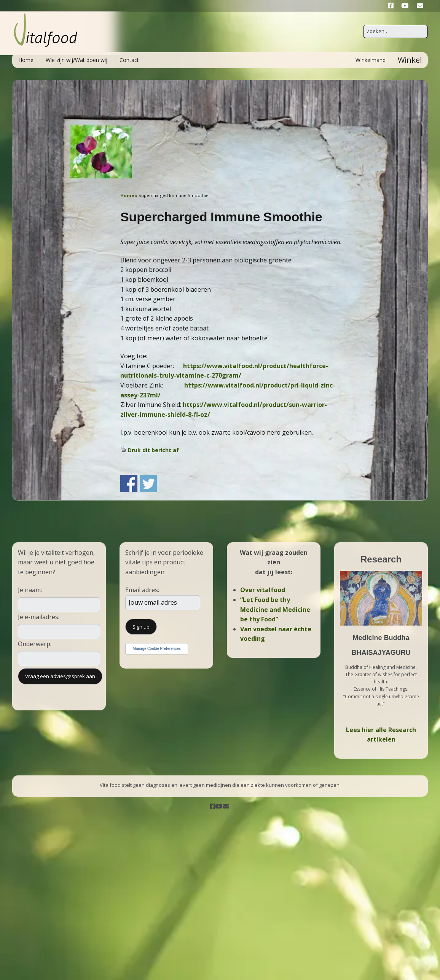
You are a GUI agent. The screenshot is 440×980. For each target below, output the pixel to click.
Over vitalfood (263, 590)
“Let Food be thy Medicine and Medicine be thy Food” (275, 609)
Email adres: (142, 590)
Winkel (410, 60)
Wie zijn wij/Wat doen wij (77, 60)
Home (26, 60)
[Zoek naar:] (395, 31)
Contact (129, 60)
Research (381, 559)
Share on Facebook (129, 484)
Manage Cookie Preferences (157, 649)
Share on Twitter (148, 484)
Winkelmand (371, 60)
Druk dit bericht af (153, 450)
